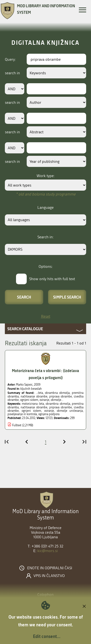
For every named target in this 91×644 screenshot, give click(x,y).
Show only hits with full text (52, 279)
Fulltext (17, 425)
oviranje (49, 411)
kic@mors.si (48, 551)
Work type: (46, 176)
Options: (46, 266)
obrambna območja (58, 404)
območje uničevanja (70, 411)
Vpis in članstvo (49, 576)
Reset (46, 316)
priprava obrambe (61, 407)
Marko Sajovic (24, 385)
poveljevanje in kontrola (22, 414)
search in (12, 73)
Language (45, 207)
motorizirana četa (33, 404)
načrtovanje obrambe (34, 407)
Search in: (45, 237)
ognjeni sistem (31, 411)
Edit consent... (47, 636)
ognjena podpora (49, 414)
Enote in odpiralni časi (50, 568)
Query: (10, 59)
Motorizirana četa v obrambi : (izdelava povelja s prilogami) (45, 374)
